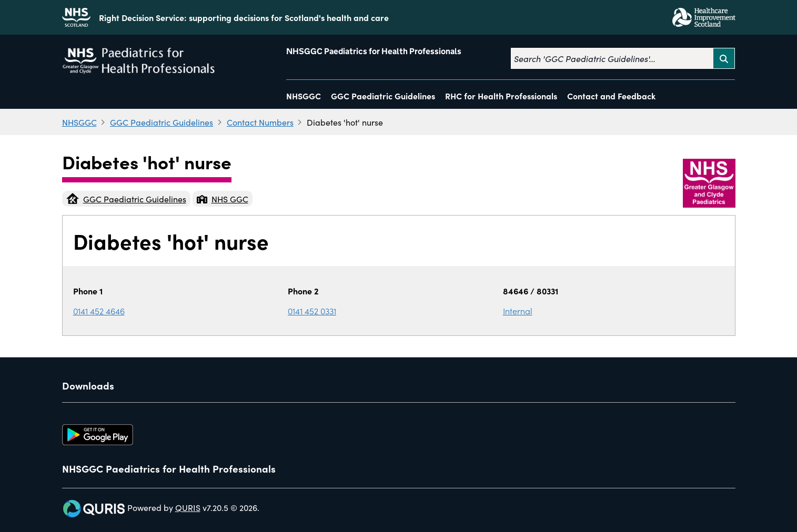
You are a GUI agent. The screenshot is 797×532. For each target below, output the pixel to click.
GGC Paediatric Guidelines (383, 96)
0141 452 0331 (312, 311)
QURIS (188, 507)
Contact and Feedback (611, 96)
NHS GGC (223, 199)
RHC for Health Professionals (501, 96)
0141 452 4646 (99, 311)
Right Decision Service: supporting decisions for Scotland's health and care (244, 17)
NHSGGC (304, 96)
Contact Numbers (260, 122)
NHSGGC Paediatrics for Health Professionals (374, 51)
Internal (518, 311)
